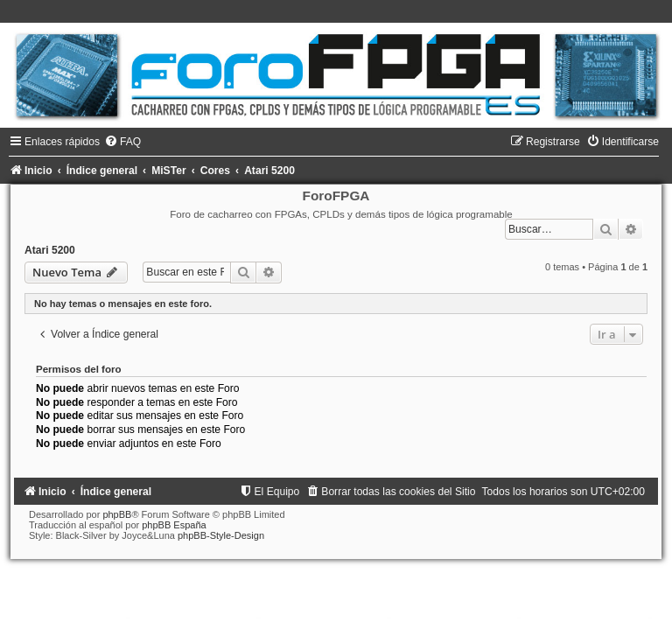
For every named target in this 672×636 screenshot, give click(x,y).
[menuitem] (122, 142)
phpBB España (174, 525)
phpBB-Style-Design (221, 535)
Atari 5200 (50, 250)
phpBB (117, 514)
